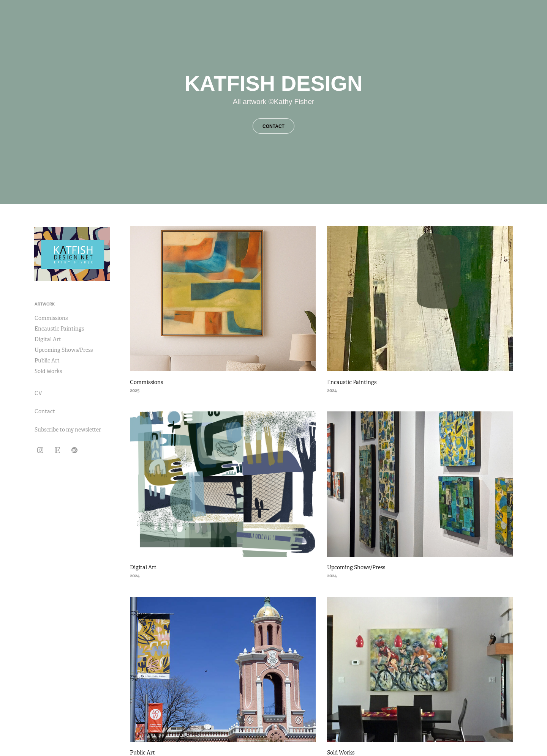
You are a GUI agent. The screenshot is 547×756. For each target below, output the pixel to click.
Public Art (47, 361)
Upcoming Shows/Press (64, 350)
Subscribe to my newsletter (68, 430)
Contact (45, 411)
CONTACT (273, 126)
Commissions (51, 318)
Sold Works (48, 371)
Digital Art (48, 339)
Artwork (45, 304)
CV (38, 393)
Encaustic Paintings (59, 329)
